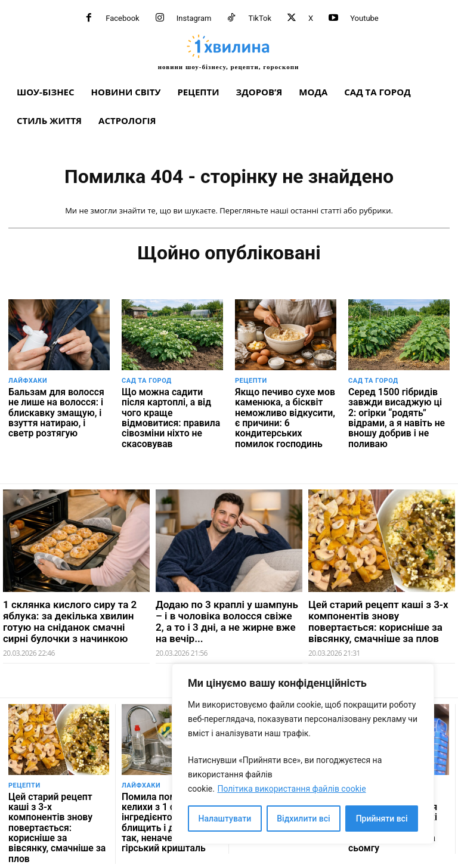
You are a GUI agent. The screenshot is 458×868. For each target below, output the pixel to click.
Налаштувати (225, 819)
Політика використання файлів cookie (291, 789)
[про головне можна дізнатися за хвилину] (228, 52)
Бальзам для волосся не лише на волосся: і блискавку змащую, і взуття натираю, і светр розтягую (57, 410)
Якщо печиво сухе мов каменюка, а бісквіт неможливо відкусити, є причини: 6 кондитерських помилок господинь (283, 414)
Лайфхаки (28, 381)
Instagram (194, 18)
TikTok (260, 18)
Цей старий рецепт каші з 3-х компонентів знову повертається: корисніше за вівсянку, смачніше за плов (378, 614)
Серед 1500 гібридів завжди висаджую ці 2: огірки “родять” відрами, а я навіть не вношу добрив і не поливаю (397, 410)
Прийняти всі (382, 819)
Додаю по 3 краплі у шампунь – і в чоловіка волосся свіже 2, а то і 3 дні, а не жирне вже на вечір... (227, 614)
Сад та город (147, 381)
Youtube (364, 18)
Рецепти (251, 381)
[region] (303, 754)
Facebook (122, 18)
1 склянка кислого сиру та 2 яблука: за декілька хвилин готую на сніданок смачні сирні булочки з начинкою (70, 614)
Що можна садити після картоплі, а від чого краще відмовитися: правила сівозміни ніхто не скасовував (169, 410)
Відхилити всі (303, 819)
